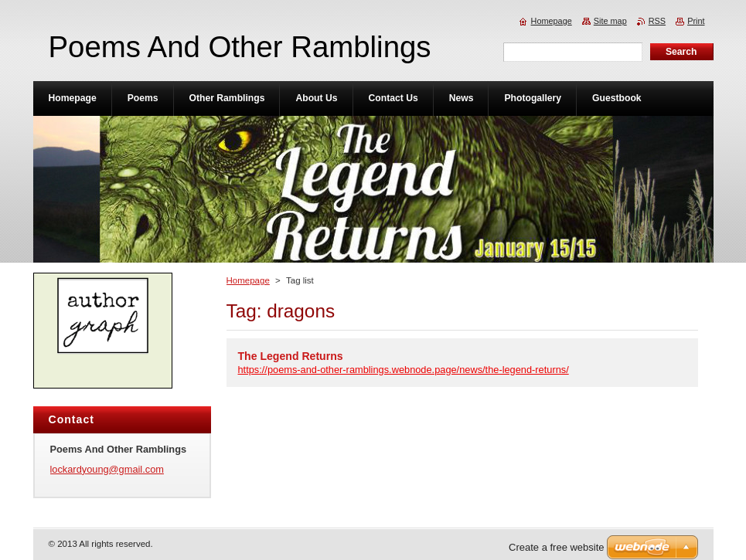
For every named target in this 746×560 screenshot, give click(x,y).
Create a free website (557, 547)
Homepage (248, 280)
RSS (657, 21)
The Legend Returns (291, 356)
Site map (610, 21)
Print (696, 21)
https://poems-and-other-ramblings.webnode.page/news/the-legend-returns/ (404, 370)
